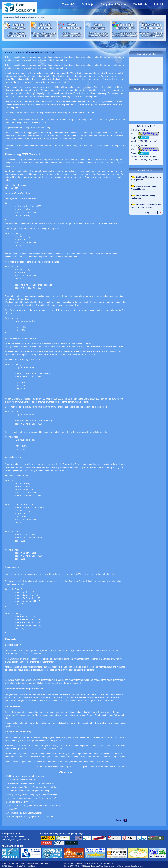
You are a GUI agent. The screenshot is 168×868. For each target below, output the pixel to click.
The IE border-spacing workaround (21, 779)
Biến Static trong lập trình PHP (19, 801)
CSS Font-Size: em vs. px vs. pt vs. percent (25, 775)
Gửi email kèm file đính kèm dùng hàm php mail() (28, 790)
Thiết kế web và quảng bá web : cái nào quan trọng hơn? (31, 797)
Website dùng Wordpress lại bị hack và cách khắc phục (30, 816)
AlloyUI (19, 90)
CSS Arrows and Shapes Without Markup (29, 52)
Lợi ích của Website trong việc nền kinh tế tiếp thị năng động (33, 805)
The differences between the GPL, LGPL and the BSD (30, 782)
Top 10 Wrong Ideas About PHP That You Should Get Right (32, 786)
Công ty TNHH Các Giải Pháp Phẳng (21, 865)
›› (161, 213)
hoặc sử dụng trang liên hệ (147, 160)
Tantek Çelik (103, 120)
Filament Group (66, 120)
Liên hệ (159, 4)
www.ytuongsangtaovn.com (38, 863)
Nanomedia (16, 863)
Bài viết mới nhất (146, 171)
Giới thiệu (88, 4)
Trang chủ (68, 4)
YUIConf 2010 (40, 123)
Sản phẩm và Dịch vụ (113, 4)
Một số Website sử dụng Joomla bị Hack (24, 812)
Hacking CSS (11, 808)
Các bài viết (140, 4)
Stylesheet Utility (51, 745)
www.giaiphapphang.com (133, 865)
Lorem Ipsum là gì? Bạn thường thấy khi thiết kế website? (31, 793)
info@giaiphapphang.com (106, 865)
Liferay (8, 90)
